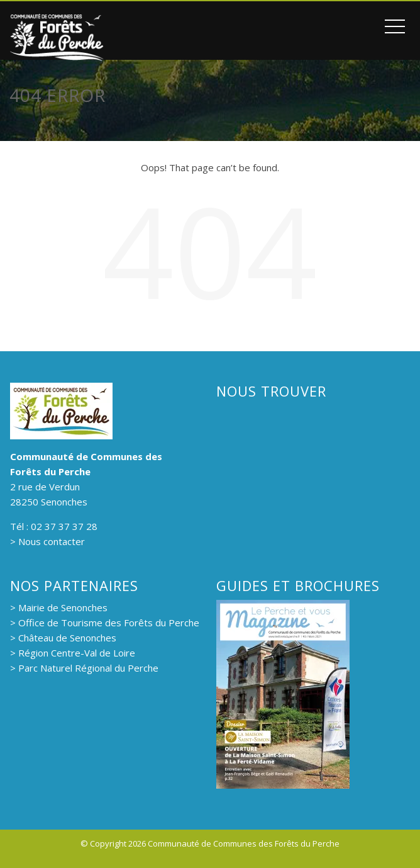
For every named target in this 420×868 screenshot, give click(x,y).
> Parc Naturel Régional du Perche (84, 668)
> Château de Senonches (63, 638)
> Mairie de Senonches (59, 607)
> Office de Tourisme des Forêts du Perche (105, 623)
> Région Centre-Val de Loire (73, 653)
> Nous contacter (47, 541)
